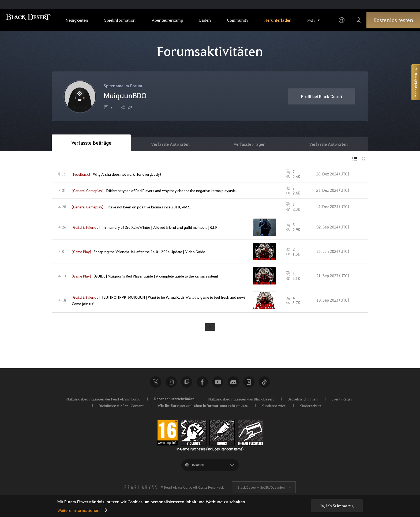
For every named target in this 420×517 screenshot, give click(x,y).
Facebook (202, 384)
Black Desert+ (249, 384)
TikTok (264, 384)
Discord (233, 384)
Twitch (187, 384)
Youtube (218, 384)
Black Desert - (261, 490)
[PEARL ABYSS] (141, 490)
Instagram (171, 384)
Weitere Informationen (78, 510)
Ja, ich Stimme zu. (337, 506)
